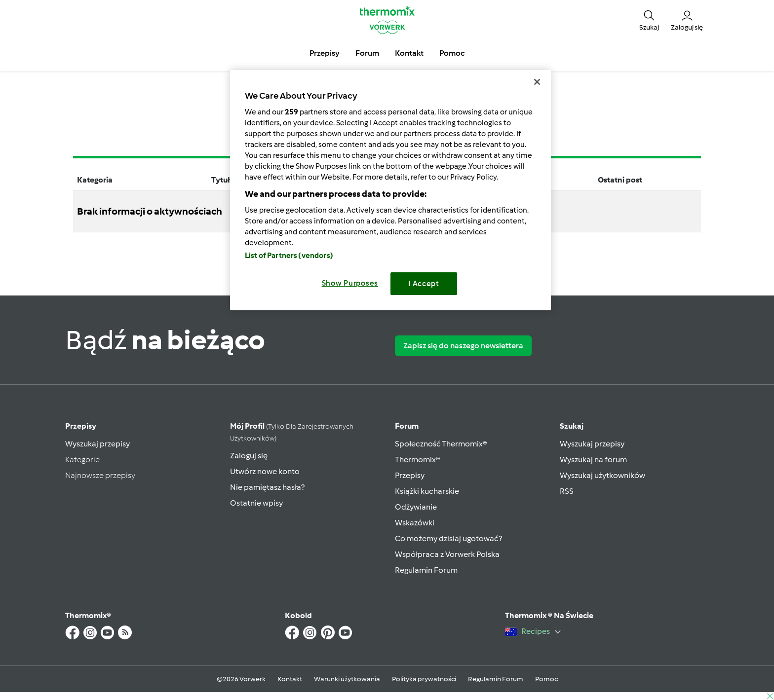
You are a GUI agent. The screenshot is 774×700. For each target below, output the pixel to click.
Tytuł (221, 180)
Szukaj (572, 426)
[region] (390, 190)
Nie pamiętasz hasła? (267, 487)
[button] (649, 20)
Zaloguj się (249, 456)
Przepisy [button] (325, 53)
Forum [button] (367, 53)
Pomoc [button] (452, 53)
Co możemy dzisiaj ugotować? (448, 538)
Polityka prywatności (424, 679)
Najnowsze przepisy (100, 475)
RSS (567, 491)
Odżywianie (416, 507)
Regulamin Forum (426, 570)
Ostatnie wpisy (256, 503)
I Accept (424, 284)
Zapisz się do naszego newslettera (463, 346)
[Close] (537, 82)
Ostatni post (620, 180)
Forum (407, 426)
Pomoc (546, 679)
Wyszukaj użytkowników (602, 475)
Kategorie (82, 460)
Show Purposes (350, 283)
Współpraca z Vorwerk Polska (447, 554)
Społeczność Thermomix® (441, 444)
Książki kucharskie (427, 491)
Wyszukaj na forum (593, 460)
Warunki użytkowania (347, 679)
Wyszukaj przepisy (97, 444)
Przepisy (81, 426)
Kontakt (290, 679)
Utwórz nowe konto (265, 471)
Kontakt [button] (409, 53)
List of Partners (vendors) (289, 256)
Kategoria (95, 180)
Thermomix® (418, 460)
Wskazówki (415, 523)
